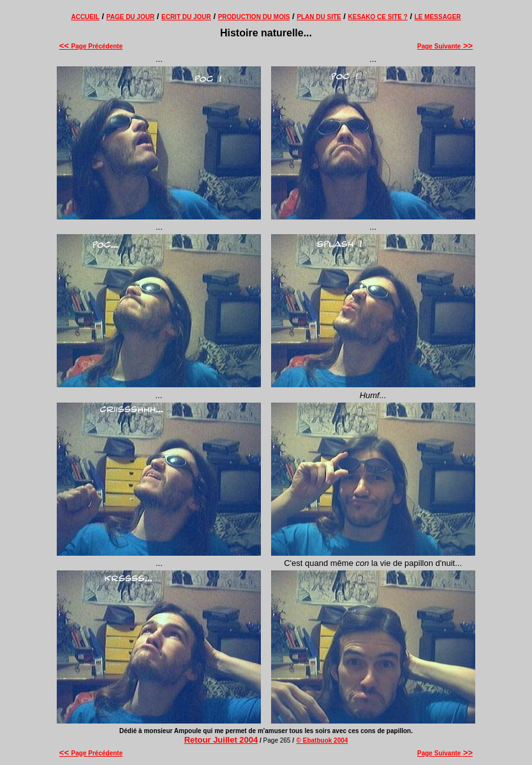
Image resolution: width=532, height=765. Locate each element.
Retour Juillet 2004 (221, 740)
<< (65, 46)
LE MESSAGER (438, 17)
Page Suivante (445, 46)
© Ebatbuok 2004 (322, 740)
